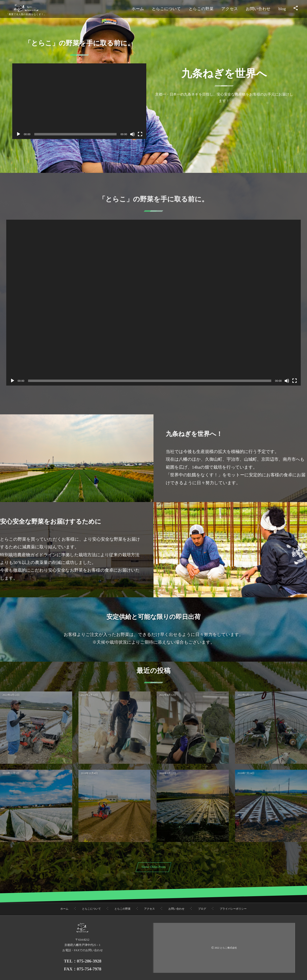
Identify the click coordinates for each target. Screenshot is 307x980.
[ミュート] (132, 134)
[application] (79, 101)
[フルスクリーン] (140, 134)
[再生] (18, 134)
